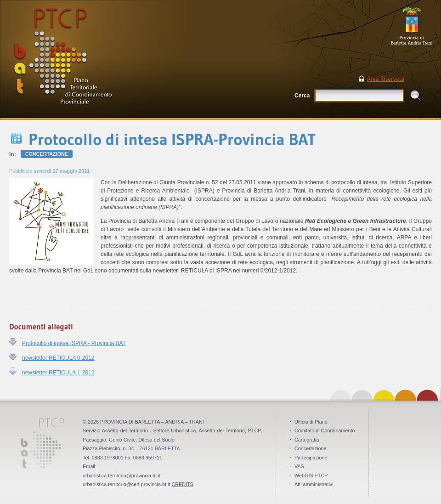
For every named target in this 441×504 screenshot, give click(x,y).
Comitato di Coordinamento (325, 430)
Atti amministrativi (314, 484)
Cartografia (307, 440)
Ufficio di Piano (311, 422)
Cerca (302, 96)
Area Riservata (386, 79)
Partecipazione (311, 458)
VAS (299, 466)
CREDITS (182, 484)
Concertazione (47, 154)
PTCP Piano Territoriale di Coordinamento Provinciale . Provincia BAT (94, 60)
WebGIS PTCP (311, 476)
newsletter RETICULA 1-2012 (58, 373)
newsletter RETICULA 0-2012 (58, 358)
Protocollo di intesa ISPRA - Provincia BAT (74, 343)
